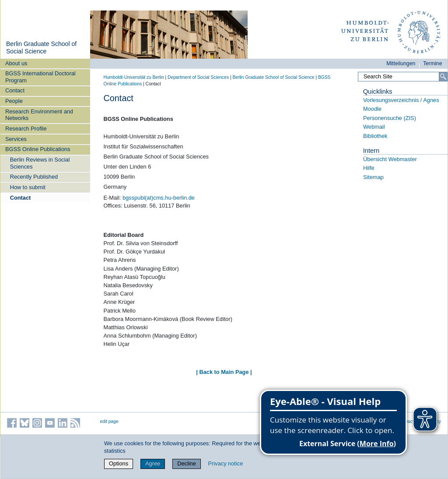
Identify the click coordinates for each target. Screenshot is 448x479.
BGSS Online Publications (38, 149)
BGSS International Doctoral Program (40, 77)
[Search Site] (402, 77)
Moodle (372, 109)
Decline (187, 463)
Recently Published (34, 177)
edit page (109, 421)
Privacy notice (226, 463)
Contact (15, 90)
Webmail (374, 127)
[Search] (443, 77)
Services (16, 139)
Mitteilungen (401, 63)
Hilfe (369, 168)
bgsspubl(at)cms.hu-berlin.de (159, 198)
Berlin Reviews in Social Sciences (40, 163)
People (14, 101)
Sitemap (373, 177)
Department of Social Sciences (198, 77)
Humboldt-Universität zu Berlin (134, 77)
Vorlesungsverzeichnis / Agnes (401, 100)
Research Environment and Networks (39, 115)
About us (16, 63)
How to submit (28, 187)
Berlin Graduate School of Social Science (41, 48)
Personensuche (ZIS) (390, 118)
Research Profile (26, 129)
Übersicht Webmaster (390, 159)
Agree (153, 463)
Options (119, 463)
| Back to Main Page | (224, 372)
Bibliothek (375, 136)
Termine (433, 63)
